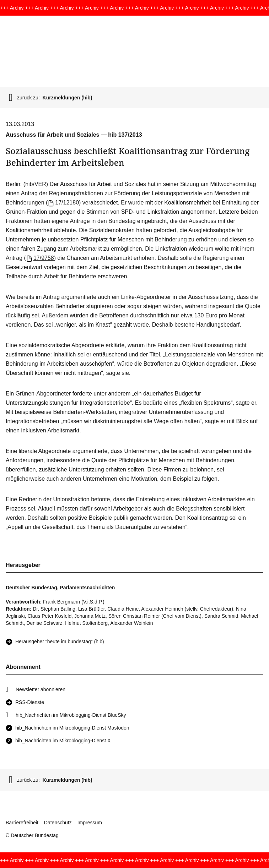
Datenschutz (58, 823)
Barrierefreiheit (22, 823)
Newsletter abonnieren (41, 689)
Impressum (90, 823)
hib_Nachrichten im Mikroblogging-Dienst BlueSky (71, 715)
